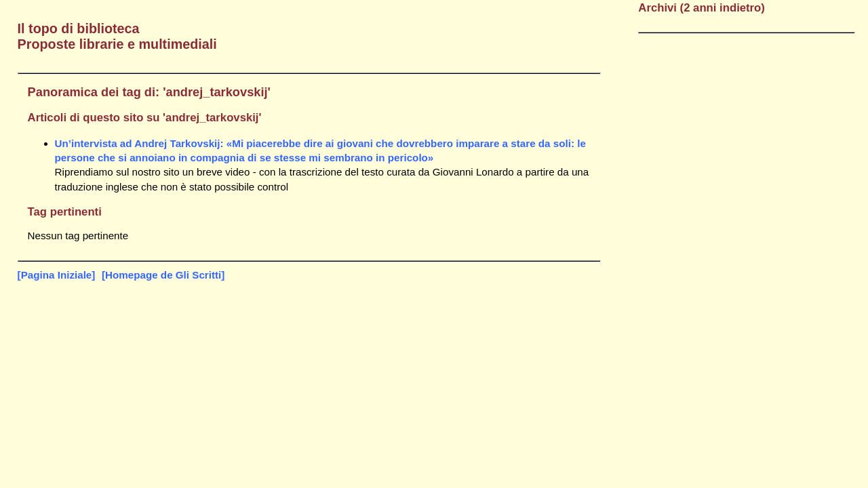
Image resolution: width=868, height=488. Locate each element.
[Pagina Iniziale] (57, 275)
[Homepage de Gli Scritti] (163, 275)
